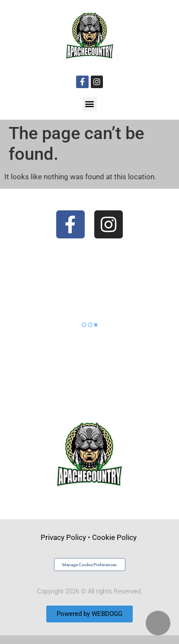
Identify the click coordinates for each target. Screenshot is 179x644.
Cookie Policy (115, 537)
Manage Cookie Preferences (89, 565)
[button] (90, 104)
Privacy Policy (63, 537)
